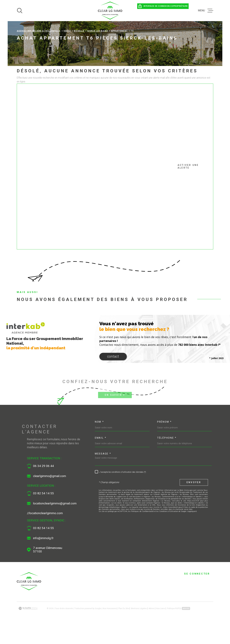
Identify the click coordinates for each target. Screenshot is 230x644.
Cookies (186, 630)
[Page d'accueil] (110, 11)
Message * (103, 475)
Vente (67, 52)
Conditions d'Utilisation (169, 533)
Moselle (79, 52)
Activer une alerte (111, 188)
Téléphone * (167, 459)
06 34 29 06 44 (43, 487)
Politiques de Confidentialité (142, 533)
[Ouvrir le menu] (206, 11)
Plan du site (124, 630)
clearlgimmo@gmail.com (50, 497)
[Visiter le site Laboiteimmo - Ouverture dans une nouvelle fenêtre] (28, 630)
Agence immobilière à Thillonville (39, 52)
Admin (151, 630)
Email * (101, 459)
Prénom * (164, 443)
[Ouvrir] (20, 11)
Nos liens (161, 630)
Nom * (99, 443)
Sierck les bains (98, 52)
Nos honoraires (110, 630)
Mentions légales (139, 630)
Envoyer (194, 504)
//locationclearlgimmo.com (45, 534)
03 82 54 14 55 (43, 515)
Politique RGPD (174, 630)
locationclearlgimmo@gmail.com (55, 525)
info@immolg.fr (43, 559)
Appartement (119, 52)
